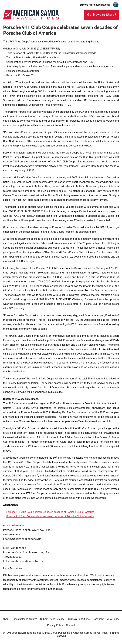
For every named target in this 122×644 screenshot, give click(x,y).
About (6, 619)
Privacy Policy (55, 625)
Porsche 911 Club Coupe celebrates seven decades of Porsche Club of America (50, 512)
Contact (70, 625)
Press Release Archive (25, 619)
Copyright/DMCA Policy (106, 619)
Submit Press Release (52, 619)
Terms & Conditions (79, 619)
